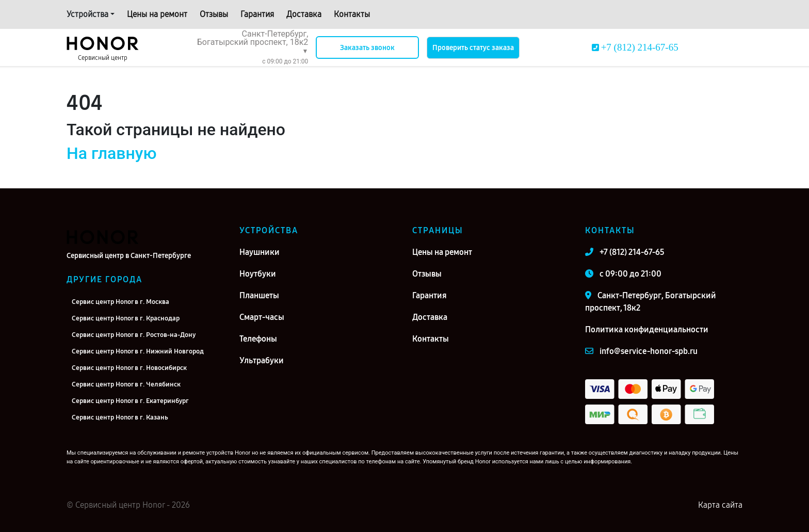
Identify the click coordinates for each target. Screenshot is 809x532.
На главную (111, 153)
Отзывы (214, 14)
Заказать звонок (367, 48)
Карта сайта (720, 505)
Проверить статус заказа (473, 48)
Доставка (304, 14)
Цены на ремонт (157, 14)
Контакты (352, 14)
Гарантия (257, 14)
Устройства (87, 14)
